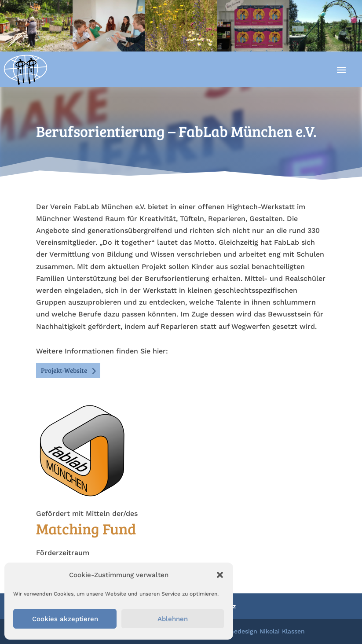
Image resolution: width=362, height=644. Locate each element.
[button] (220, 575)
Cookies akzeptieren (65, 619)
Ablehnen (173, 619)
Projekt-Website (64, 370)
